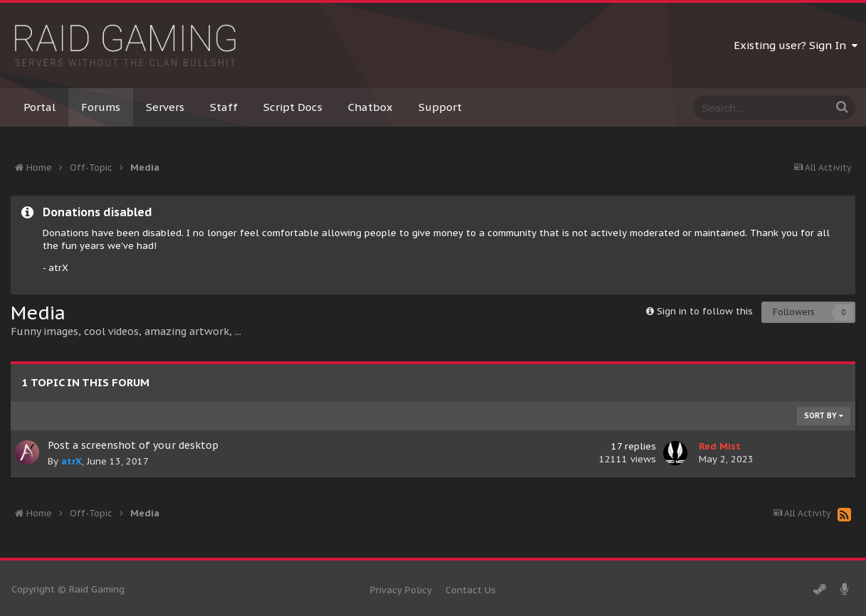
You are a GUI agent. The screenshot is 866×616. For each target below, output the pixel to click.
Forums (101, 107)
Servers (165, 107)
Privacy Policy (401, 590)
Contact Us (471, 590)
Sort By (824, 416)
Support (440, 107)
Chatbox (370, 107)
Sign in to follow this (705, 311)
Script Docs (293, 107)
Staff (224, 107)
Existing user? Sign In (796, 45)
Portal (39, 107)
